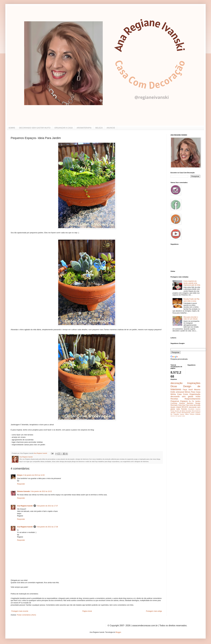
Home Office (184, 414)
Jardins (198, 401)
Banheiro (190, 403)
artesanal (180, 392)
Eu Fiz (191, 401)
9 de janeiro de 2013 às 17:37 (47, 506)
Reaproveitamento (192, 399)
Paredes (184, 409)
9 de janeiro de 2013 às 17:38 (47, 527)
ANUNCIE (111, 128)
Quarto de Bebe (180, 411)
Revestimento (186, 413)
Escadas (188, 411)
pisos (193, 413)
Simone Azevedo (24, 491)
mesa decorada (195, 405)
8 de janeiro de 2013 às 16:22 (41, 491)
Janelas (173, 413)
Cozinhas (174, 403)
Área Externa (196, 411)
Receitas (174, 399)
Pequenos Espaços (179, 401)
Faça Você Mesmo (192, 390)
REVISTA (185, 407)
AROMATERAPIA (84, 128)
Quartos (182, 403)
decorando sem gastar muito (185, 396)
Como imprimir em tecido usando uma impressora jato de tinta (192, 283)
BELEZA (99, 128)
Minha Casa (176, 394)
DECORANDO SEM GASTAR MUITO (35, 128)
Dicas (174, 386)
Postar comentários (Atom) (27, 615)
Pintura (192, 414)
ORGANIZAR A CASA (64, 128)
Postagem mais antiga (154, 611)
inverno (198, 409)
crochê (179, 413)
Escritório (191, 409)
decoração (177, 383)
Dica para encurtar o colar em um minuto (191, 318)
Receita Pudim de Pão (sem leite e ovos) (191, 300)
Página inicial (87, 611)
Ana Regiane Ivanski (25, 506)
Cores (185, 394)
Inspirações (194, 383)
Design (198, 403)
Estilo (173, 392)
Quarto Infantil (176, 407)
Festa (172, 411)
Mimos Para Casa (193, 392)
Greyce (20, 475)
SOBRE (12, 128)
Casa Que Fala (183, 405)
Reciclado (174, 405)
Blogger (118, 632)
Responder (21, 484)
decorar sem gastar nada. (178, 416)
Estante (198, 414)
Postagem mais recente (20, 611)
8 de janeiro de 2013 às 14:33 (34, 475)
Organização (195, 394)
